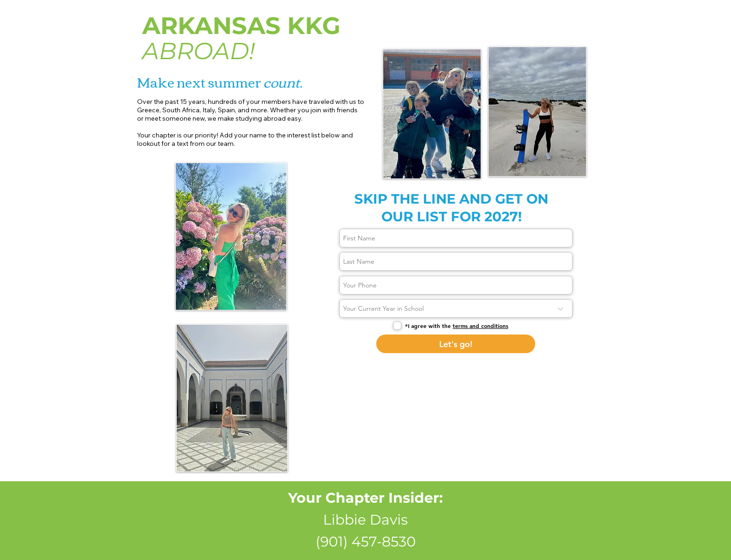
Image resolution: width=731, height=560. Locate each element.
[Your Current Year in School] (456, 308)
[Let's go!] (456, 344)
